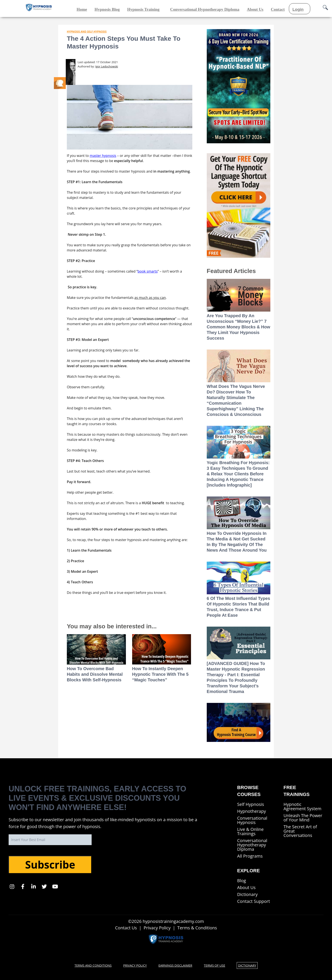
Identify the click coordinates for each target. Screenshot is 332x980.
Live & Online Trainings (250, 831)
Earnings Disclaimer (176, 965)
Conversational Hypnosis (252, 820)
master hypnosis (103, 156)
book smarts (148, 271)
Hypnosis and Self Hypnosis (87, 32)
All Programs (250, 856)
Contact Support (254, 901)
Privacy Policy (157, 928)
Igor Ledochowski (107, 66)
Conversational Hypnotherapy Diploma (252, 845)
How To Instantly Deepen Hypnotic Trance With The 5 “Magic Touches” (160, 674)
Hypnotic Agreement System (302, 806)
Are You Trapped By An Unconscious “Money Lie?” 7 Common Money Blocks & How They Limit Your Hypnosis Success (238, 327)
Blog (242, 881)
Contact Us (126, 928)
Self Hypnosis (251, 804)
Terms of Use (216, 965)
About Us (246, 887)
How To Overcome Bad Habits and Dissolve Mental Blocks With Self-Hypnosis (95, 674)
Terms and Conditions (91, 965)
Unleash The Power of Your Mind (303, 818)
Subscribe (50, 865)
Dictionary (247, 894)
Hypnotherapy (251, 811)
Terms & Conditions (197, 928)
